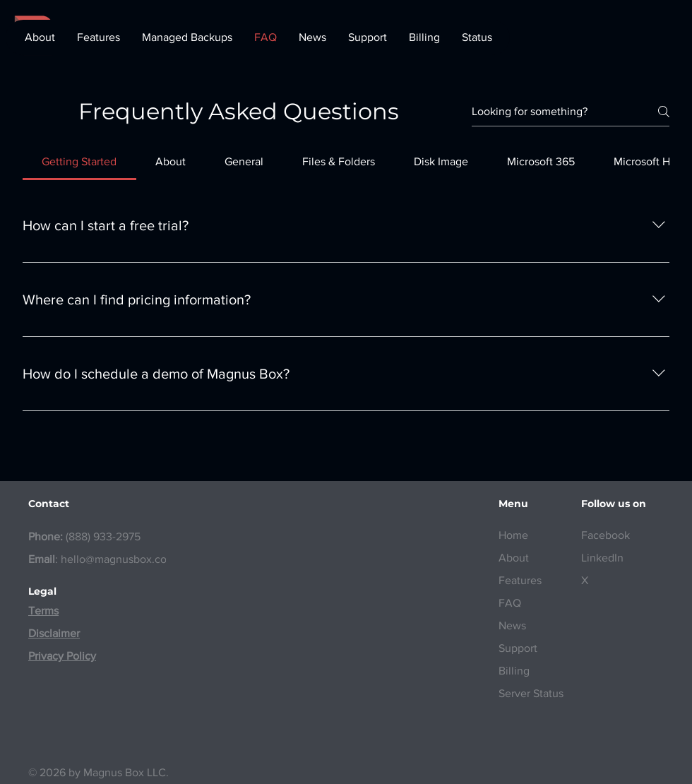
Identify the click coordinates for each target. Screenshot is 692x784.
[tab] (79, 162)
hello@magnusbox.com (118, 559)
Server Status (531, 693)
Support (518, 648)
